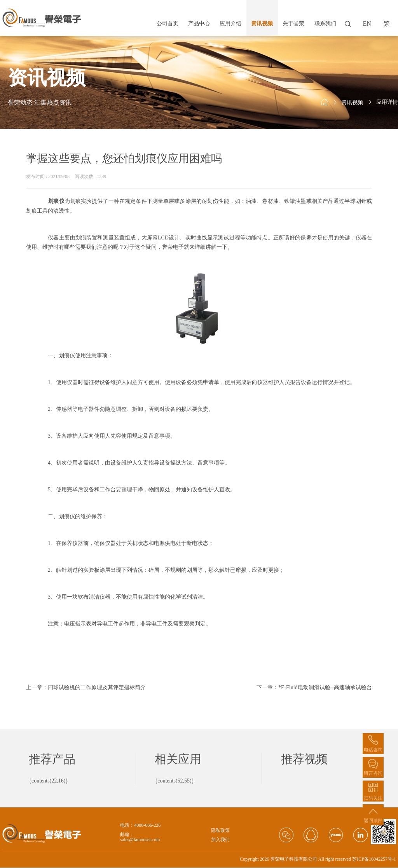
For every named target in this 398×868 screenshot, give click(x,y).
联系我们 (325, 24)
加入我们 (220, 840)
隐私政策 (220, 830)
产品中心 (199, 24)
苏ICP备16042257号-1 (374, 859)
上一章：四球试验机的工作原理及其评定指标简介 (86, 687)
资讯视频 (262, 24)
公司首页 (168, 24)
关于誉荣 (293, 24)
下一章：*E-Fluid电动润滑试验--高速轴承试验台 (314, 687)
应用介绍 (230, 24)
